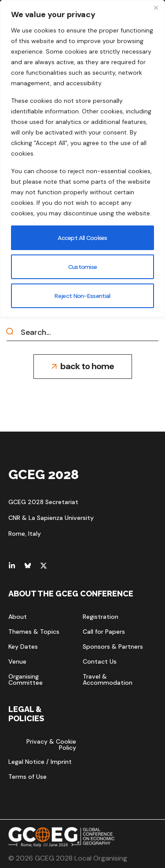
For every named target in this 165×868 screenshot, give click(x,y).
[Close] (156, 7)
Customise (83, 267)
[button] (83, 367)
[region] (82, 159)
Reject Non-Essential (83, 296)
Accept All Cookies (82, 238)
